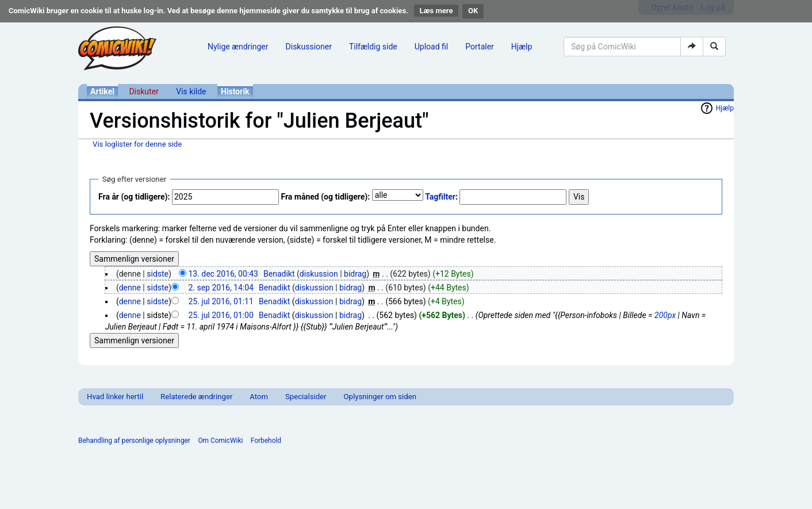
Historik (235, 91)
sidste (158, 274)
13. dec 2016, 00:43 (223, 274)
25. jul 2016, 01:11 (221, 301)
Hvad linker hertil (115, 397)
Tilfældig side (373, 47)
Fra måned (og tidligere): (325, 197)
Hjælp (522, 47)
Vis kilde (191, 91)
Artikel (102, 91)
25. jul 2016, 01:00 (221, 315)
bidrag (355, 274)
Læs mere (436, 11)
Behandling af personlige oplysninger (134, 441)
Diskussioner (309, 47)
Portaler (480, 47)
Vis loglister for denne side (137, 144)
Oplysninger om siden (380, 397)
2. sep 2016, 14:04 (221, 288)
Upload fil (431, 47)
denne (130, 288)
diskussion (319, 274)
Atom (259, 397)
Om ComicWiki (220, 441)
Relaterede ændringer (196, 397)
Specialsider (306, 397)
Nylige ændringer (238, 47)
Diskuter (143, 91)
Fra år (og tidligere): (134, 197)
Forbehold (266, 441)
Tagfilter (440, 197)
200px (665, 315)
